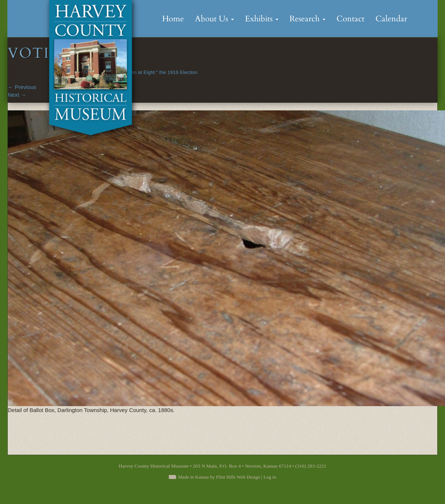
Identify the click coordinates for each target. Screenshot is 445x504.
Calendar (391, 19)
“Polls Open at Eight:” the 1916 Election (154, 72)
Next (17, 95)
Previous (22, 87)
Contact (350, 19)
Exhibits (262, 19)
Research (307, 19)
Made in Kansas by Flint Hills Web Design (219, 477)
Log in (270, 477)
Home (173, 19)
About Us (214, 19)
